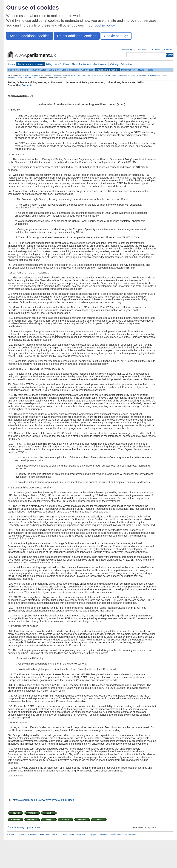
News (141, 70)
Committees (87, 70)
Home (12, 64)
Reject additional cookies (77, 36)
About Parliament (81, 64)
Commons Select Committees (153, 75)
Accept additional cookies (30, 36)
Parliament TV (128, 70)
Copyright (92, 834)
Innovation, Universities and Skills (21, 77)
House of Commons (18, 70)
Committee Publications (97, 75)
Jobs (65, 834)
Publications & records (107, 70)
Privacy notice (104, 834)
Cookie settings (116, 36)
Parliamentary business (31, 64)
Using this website (77, 834)
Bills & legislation (70, 70)
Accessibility (127, 50)
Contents (27, 85)
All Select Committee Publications (124, 75)
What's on (54, 70)
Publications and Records (74, 75)
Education (126, 64)
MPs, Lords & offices (58, 64)
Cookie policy (116, 834)
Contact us (169, 50)
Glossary (22, 834)
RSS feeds (155, 50)
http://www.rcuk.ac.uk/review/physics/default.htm (40, 800)
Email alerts (142, 50)
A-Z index (11, 834)
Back (71, 800)
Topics (150, 70)
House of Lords (39, 70)
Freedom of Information (50, 834)
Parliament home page (29, 75)
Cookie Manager (130, 834)
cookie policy (105, 25)
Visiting (114, 64)
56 (87, 356)
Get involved (100, 64)
